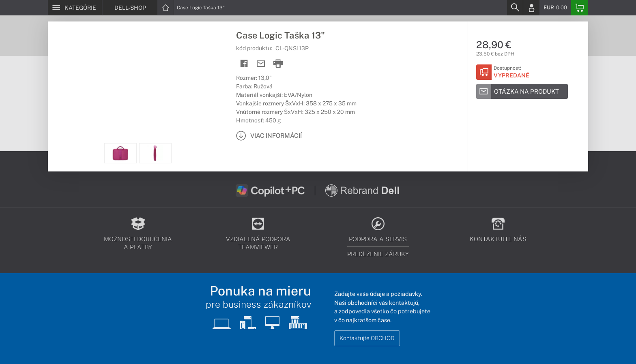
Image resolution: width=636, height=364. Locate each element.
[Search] (515, 8)
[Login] (531, 8)
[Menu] (75, 8)
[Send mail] (261, 64)
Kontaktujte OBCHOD (367, 338)
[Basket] (580, 8)
